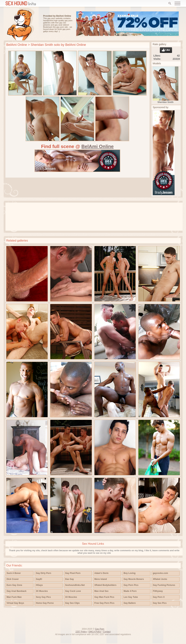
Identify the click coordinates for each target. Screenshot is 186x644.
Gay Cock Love (73, 591)
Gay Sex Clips (72, 603)
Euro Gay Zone (14, 585)
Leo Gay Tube (131, 597)
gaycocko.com (160, 573)
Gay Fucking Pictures (164, 585)
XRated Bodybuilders (105, 585)
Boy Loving (130, 573)
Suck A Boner (14, 573)
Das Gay (70, 579)
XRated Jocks (160, 579)
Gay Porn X (159, 597)
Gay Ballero (130, 603)
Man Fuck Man (14, 597)
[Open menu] (177, 3)
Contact (107, 632)
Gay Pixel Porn (73, 573)
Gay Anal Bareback (17, 591)
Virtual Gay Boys (15, 603)
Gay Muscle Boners (134, 579)
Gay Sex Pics (160, 603)
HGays (39, 585)
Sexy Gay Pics (43, 597)
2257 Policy (81, 632)
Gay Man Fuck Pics (104, 597)
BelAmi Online (17, 45)
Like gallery (166, 50)
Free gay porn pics (21, 24)
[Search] (170, 3)
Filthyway (158, 591)
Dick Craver (13, 579)
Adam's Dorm (102, 573)
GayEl (39, 579)
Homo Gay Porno (45, 603)
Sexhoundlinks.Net (75, 585)
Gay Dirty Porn (44, 573)
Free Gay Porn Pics (104, 603)
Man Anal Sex (102, 591)
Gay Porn (100, 629)
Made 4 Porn (130, 591)
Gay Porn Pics (131, 585)
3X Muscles (42, 591)
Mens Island (101, 579)
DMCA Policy (95, 632)
